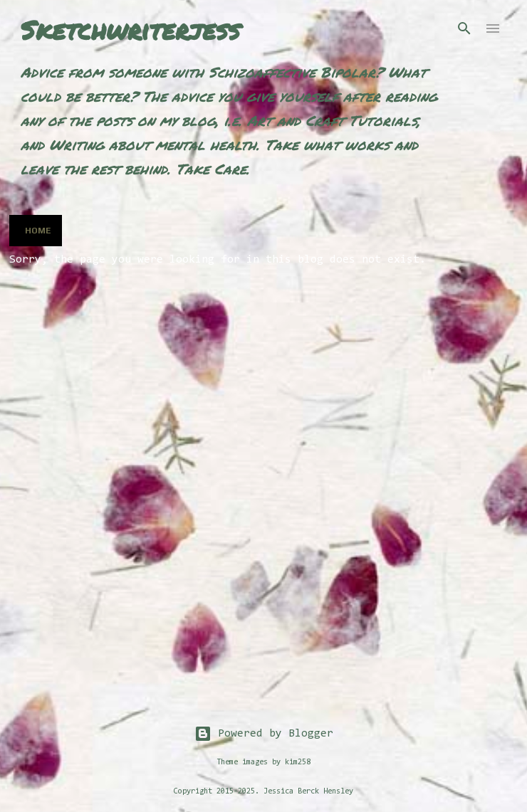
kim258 (298, 763)
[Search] (464, 28)
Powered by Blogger (264, 734)
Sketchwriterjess (130, 30)
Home (38, 231)
